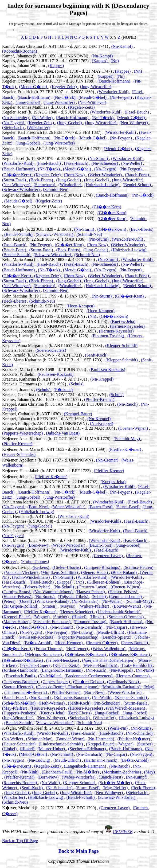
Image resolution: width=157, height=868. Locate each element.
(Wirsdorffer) (38, 128)
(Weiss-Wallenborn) (109, 649)
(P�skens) (63, 390)
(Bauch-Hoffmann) (115, 81)
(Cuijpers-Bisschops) (103, 567)
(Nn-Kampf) (123, 46)
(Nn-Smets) (45, 597)
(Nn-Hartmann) (101, 739)
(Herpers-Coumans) (133, 676)
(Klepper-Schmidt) (121, 345)
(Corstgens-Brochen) (21, 682)
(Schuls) (76, 384)
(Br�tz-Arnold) (38, 643)
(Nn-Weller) (43, 118)
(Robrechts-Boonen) (20, 51)
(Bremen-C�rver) (102, 643)
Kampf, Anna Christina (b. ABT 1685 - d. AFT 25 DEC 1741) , (57, 46)
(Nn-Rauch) (128, 404)
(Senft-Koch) (96, 355)
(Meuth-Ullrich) (111, 632)
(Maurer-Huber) (16, 622)
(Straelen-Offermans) (126, 617)
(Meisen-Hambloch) (100, 665)
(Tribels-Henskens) (63, 660)
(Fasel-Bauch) (137, 112)
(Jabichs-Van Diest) (63, 433)
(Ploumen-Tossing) (108, 336)
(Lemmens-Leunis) (126, 597)
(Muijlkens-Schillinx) (60, 572)
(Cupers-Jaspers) (56, 682)
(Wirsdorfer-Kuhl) (113, 92)
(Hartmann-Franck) (101, 760)
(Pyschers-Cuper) (35, 665)
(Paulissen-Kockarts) (107, 370)
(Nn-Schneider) (16, 118)
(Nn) (115, 61)
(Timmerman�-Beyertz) (26, 692)
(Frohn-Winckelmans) (32, 577)
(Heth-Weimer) (52, 703)
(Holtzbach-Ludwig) (103, 185)
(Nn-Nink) (145, 670)
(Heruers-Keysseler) (127, 326)
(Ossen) (26, 601)
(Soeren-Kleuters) (51, 350)
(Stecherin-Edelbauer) (52, 622)
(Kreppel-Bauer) (78, 414)
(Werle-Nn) (118, 728)
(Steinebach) (13, 128)
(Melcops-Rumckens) (44, 654)
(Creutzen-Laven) (108, 556)
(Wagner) (42, 617)
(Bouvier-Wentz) (127, 606)
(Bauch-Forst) (138, 175)
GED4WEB (123, 832)
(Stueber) (61, 617)
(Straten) (50, 606)
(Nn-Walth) (102, 697)
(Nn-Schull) (64, 587)
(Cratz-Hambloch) (137, 665)
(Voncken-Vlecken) (21, 572)
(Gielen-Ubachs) (67, 567)
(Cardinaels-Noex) (123, 682)
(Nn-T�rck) (65, 97)
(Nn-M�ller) (50, 676)
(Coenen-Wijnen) (134, 428)
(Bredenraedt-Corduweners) (89, 676)
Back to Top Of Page (20, 841)
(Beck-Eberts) (42, 180)
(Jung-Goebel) (28, 102)
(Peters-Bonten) (135, 643)
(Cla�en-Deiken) (89, 682)
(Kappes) (100, 61)
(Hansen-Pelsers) (91, 592)
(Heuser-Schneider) (19, 454)
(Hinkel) (80, 617)
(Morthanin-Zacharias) (121, 687)
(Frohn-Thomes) (35, 562)
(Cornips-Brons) (17, 592)
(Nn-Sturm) (99, 159)
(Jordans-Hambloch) (20, 670)
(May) (149, 687)
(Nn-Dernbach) (90, 627)
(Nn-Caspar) (117, 627)
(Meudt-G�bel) (34, 87)
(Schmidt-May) (127, 439)
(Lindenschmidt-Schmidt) (119, 612)
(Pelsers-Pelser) (37, 587)
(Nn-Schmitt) (62, 627)
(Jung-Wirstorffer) (96, 87)
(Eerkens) (41, 567)
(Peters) (9, 601)
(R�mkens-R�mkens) (86, 654)
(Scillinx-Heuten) (138, 567)
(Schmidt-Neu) (56, 189)
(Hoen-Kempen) (81, 306)
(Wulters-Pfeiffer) (94, 606)
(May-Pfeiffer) (15, 708)
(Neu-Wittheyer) (92, 102)
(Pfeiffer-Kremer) (99, 399)
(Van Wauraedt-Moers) (53, 592)
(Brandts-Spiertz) (117, 637)
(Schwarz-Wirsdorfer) (21, 189)
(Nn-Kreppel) (102, 379)
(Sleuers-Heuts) (95, 572)
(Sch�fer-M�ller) (19, 703)
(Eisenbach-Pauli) (20, 676)
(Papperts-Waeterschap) (23, 433)
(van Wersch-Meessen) (126, 708)
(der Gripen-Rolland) (21, 606)
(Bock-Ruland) (124, 572)
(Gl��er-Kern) (17, 175)
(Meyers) (68, 606)
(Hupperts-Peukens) (20, 713)
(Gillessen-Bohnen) (104, 582)
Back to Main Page (78, 851)
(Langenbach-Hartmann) (62, 670)
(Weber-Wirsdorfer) (105, 175)
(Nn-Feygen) (121, 97)
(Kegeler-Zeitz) (64, 87)
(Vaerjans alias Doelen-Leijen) (109, 660)
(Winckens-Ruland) (53, 601)
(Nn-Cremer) (108, 460)
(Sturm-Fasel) (15, 180)
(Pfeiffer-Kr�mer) (125, 449)
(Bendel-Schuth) (138, 185)
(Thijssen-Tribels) (74, 597)
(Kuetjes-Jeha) (123, 321)
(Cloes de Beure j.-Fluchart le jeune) (68, 687)
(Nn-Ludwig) (82, 632)
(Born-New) (75, 175)
